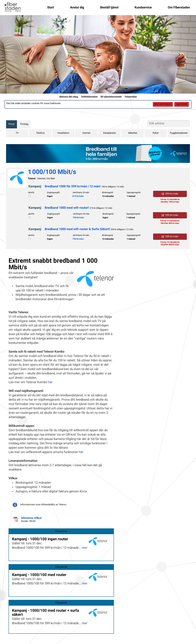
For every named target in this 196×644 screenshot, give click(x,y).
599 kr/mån (170, 194)
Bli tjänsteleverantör (111, 97)
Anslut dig (77, 8)
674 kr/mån (78, 196)
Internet (86, 133)
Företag (24, 124)
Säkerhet (133, 133)
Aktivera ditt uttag (69, 97)
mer (85, 548)
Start (51, 8)
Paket (156, 133)
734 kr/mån (78, 239)
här (50, 382)
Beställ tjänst (109, 8)
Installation (63, 133)
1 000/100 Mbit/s (52, 172)
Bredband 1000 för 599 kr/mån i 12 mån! (73, 187)
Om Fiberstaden (179, 8)
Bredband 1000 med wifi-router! (67, 208)
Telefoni (40, 133)
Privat (12, 124)
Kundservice (143, 8)
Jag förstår (182, 104)
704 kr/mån (78, 218)
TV (17, 133)
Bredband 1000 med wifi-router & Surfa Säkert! (78, 229)
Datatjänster (110, 133)
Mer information (163, 104)
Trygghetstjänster (179, 133)
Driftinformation (89, 97)
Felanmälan (131, 97)
